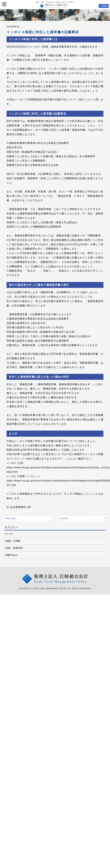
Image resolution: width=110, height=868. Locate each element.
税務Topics (12, 555)
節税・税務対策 (14, 548)
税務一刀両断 (13, 541)
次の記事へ (64, 518)
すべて (9, 534)
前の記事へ (12, 518)
